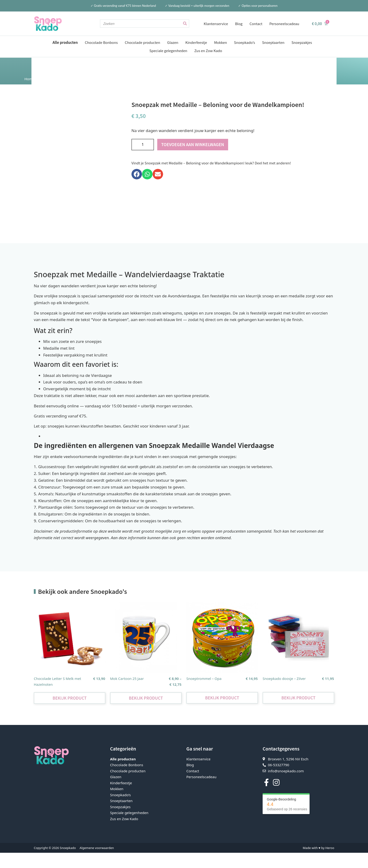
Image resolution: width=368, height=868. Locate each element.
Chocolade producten (142, 42)
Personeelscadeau (284, 24)
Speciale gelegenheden (168, 51)
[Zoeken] (185, 24)
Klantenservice (216, 24)
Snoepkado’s (245, 42)
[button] (137, 174)
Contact (256, 24)
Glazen (173, 42)
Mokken (220, 42)
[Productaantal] (143, 144)
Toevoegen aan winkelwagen (193, 144)
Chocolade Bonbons (101, 42)
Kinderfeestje (196, 42)
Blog (239, 24)
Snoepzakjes (302, 42)
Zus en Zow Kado (208, 51)
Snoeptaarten (273, 42)
